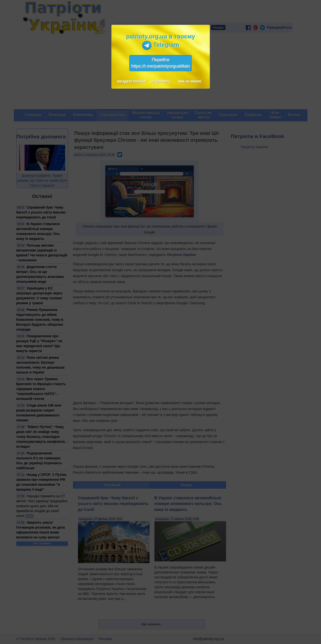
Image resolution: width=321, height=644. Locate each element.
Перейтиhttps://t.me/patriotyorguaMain (160, 63)
